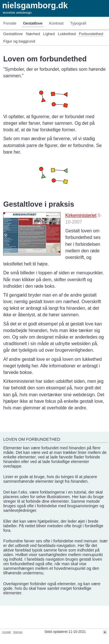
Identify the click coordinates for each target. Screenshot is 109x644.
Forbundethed (91, 34)
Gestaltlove (33, 23)
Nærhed (33, 34)
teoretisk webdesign (17, 13)
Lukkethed (67, 34)
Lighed (49, 34)
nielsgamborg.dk (35, 5)
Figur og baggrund (19, 41)
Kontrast (56, 23)
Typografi (78, 23)
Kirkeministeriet (81, 215)
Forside (10, 23)
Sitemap (18, 632)
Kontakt (7, 632)
